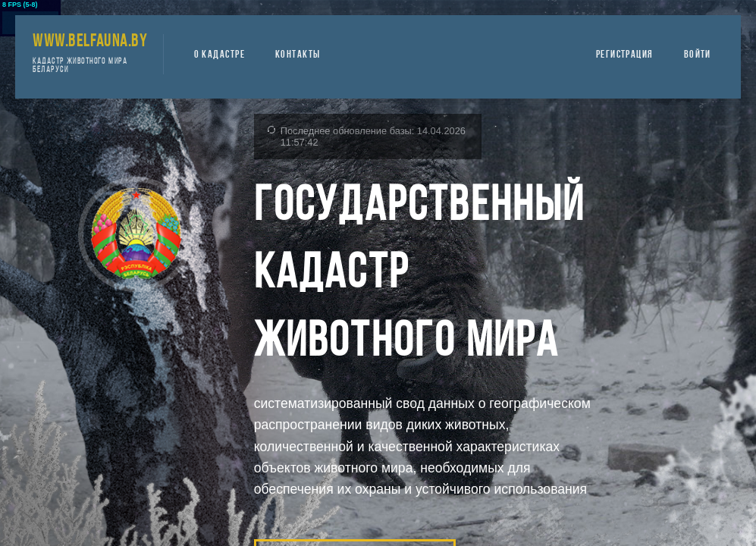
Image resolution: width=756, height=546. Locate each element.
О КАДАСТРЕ (220, 55)
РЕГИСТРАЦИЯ (625, 55)
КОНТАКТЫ (298, 55)
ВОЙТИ (698, 55)
